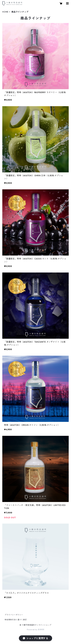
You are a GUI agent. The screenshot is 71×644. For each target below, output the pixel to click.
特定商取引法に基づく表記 (16, 620)
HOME (5, 12)
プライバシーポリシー (14, 615)
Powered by (36, 630)
